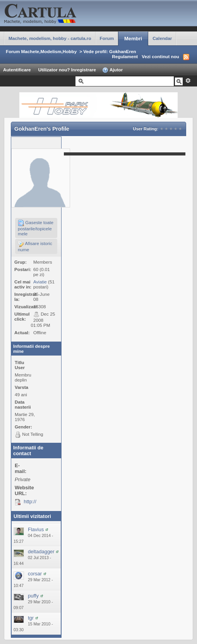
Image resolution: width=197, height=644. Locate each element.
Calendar (162, 38)
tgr (31, 618)
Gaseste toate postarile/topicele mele (36, 228)
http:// (30, 502)
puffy (33, 596)
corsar (35, 574)
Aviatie (40, 282)
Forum (107, 38)
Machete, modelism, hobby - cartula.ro (50, 38)
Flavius (36, 529)
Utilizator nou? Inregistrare (67, 70)
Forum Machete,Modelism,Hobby (41, 51)
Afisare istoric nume (35, 246)
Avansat (188, 81)
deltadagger (41, 552)
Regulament (125, 56)
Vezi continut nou (160, 56)
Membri (133, 39)
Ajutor (112, 70)
